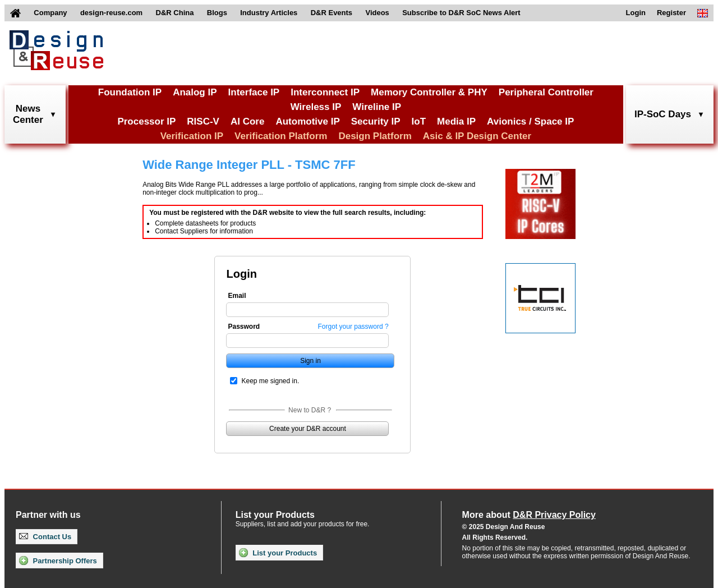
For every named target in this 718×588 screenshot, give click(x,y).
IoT (419, 121)
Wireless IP (316, 107)
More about (529, 515)
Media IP (456, 121)
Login (636, 13)
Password (244, 327)
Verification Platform (281, 136)
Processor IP (146, 121)
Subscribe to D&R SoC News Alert (461, 13)
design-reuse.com (111, 13)
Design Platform (375, 136)
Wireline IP (377, 107)
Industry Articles (269, 13)
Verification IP (192, 136)
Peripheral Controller (546, 92)
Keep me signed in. (270, 381)
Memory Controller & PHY (429, 92)
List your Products (278, 553)
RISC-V (203, 121)
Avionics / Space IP (530, 121)
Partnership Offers (58, 561)
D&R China (175, 13)
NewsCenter (28, 114)
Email (237, 296)
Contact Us (45, 537)
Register (671, 13)
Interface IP (254, 92)
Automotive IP (307, 121)
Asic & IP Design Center (477, 136)
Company (50, 13)
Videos (377, 13)
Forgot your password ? (353, 327)
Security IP (376, 121)
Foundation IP (130, 92)
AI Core (247, 121)
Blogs (217, 13)
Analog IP (195, 92)
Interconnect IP (325, 92)
